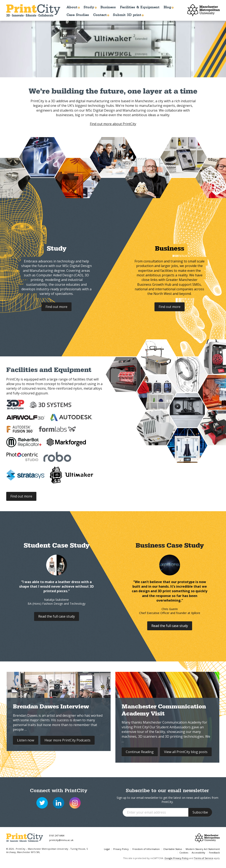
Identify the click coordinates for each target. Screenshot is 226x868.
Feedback (214, 853)
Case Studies (78, 15)
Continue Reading (140, 752)
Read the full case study (57, 616)
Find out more (56, 307)
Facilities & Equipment (140, 7)
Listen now (26, 740)
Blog (167, 7)
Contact (100, 15)
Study (89, 7)
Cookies (184, 853)
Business (108, 7)
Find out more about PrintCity (113, 124)
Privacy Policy (121, 849)
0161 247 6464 (57, 835)
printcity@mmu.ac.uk (61, 840)
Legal (107, 849)
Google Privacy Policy (177, 858)
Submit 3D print (127, 15)
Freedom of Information (146, 849)
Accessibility (198, 853)
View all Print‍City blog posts (186, 752)
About (72, 7)
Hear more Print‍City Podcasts (67, 740)
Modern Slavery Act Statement (203, 849)
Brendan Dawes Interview (51, 707)
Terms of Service (204, 858)
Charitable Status (173, 849)
